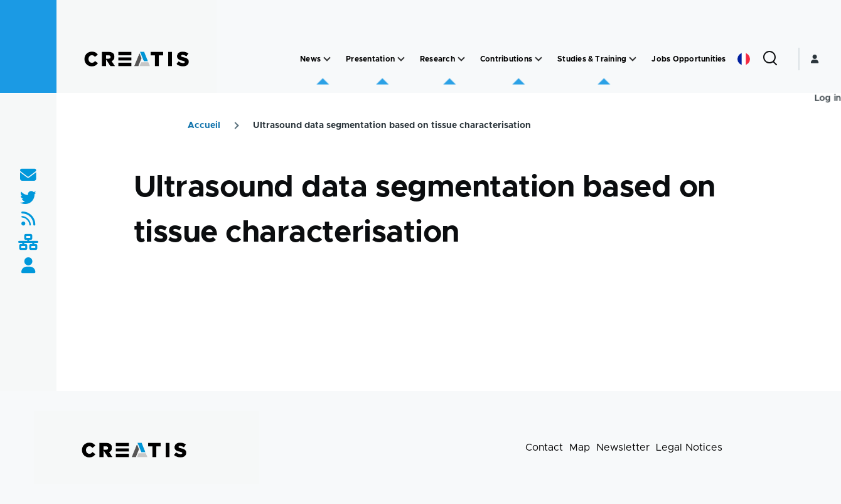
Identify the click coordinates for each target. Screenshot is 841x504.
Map (580, 448)
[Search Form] (770, 59)
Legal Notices (689, 448)
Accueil (204, 126)
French (744, 59)
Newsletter (623, 448)
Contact (544, 448)
